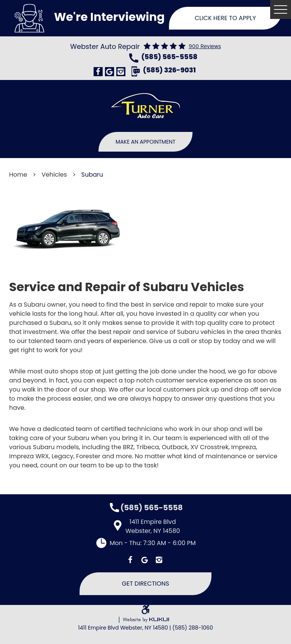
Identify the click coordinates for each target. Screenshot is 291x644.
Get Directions (146, 584)
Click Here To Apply (225, 18)
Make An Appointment (145, 142)
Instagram (121, 72)
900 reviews (205, 46)
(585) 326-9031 (169, 71)
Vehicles (54, 175)
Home (18, 175)
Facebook (98, 72)
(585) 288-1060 (193, 628)
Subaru (92, 175)
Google (110, 72)
